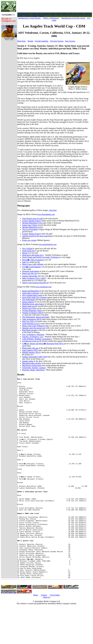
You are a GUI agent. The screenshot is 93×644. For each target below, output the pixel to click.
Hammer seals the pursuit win (34, 328)
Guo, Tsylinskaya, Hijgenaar (33, 334)
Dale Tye (26, 262)
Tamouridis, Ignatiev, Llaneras (34, 368)
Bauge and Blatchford (31, 291)
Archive (44, 632)
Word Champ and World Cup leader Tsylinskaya (41, 257)
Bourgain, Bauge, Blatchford (33, 370)
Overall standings (42, 41)
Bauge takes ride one (30, 348)
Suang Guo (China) (30, 225)
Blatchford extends (29, 330)
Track (81, 14)
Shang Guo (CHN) (29, 308)
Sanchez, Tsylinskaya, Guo (33, 337)
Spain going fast (28, 251)
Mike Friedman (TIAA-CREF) (34, 278)
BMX (64, 14)
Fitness (20, 16)
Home (36, 632)
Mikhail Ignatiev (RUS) (31, 352)
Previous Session (57, 41)
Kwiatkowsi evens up (31, 341)
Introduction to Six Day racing (73, 18)
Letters (27, 16)
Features (46, 14)
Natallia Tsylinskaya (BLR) (33, 313)
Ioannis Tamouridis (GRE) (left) (35, 357)
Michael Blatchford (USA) (33, 223)
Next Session (70, 41)
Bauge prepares (28, 302)
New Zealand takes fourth (32, 295)
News (35, 14)
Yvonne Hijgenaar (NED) (32, 310)
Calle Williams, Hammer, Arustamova (37, 339)
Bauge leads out (28, 306)
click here (53, 210)
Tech (40, 14)
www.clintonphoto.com (46, 214)
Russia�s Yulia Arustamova (33, 260)
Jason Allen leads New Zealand (34, 297)
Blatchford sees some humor (33, 304)
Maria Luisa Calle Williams (33, 264)
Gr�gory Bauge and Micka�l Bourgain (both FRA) (43, 344)
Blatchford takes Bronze (32, 363)
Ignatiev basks (28, 361)
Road (53, 14)
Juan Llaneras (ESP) (30, 350)
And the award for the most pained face (37, 236)
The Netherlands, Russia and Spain (36, 317)
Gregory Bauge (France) (32, 221)
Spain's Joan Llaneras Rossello (34, 283)
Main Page (21, 41)
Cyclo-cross (73, 14)
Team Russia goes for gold (32, 218)
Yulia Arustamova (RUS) (32, 319)
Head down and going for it (33, 255)
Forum (41, 16)
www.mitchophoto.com (48, 244)
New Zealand (27, 249)
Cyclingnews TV (24, 14)
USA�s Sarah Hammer (32, 267)
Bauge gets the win (30, 273)
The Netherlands (29, 300)
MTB (59, 14)
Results (30, 41)
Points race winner (29, 240)
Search (34, 16)
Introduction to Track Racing (29, 18)
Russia (25, 253)
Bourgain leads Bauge (31, 271)
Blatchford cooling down (32, 365)
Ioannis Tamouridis (30, 276)
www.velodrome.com (43, 287)
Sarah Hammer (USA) (31, 324)
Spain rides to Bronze (31, 293)
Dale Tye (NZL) (28, 321)
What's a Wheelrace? (51, 18)
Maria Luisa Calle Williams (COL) (36, 326)
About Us (46, 635)
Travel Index (55, 632)
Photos (88, 14)
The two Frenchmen (30, 229)
